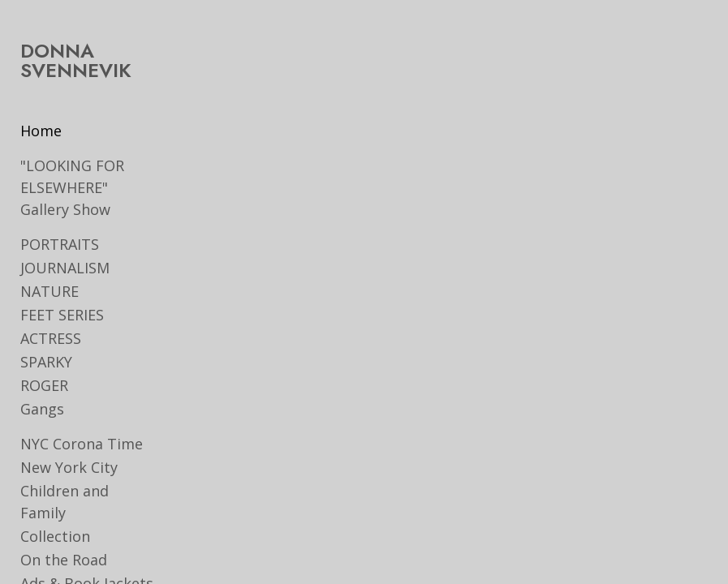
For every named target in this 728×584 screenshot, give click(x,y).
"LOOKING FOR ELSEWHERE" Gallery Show (72, 187)
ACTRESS (51, 338)
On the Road (64, 560)
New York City (69, 467)
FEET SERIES (62, 315)
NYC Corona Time (82, 444)
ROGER (44, 385)
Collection (55, 536)
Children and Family (65, 502)
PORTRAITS (60, 244)
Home (41, 131)
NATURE (50, 291)
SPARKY (46, 362)
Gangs (42, 409)
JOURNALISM (65, 268)
